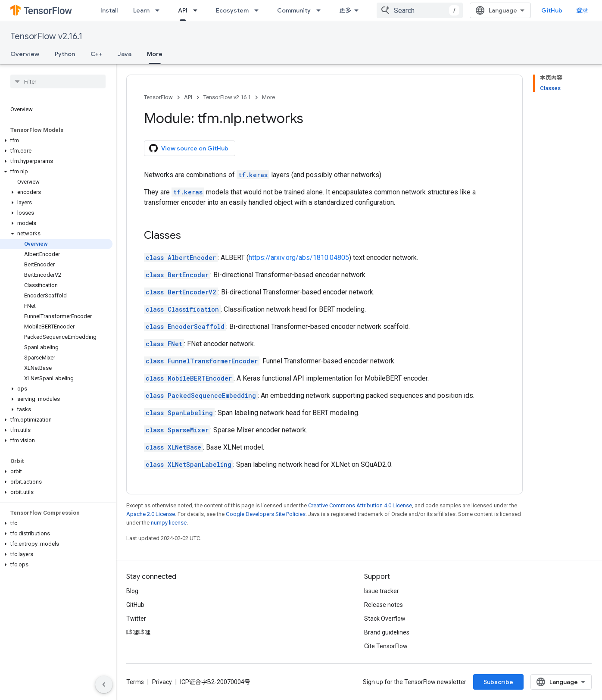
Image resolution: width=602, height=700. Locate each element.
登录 (582, 10)
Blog (132, 591)
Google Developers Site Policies (266, 514)
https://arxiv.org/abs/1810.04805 (299, 258)
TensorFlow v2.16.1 (46, 36)
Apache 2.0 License (151, 514)
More (268, 97)
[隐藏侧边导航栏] (104, 684)
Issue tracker (382, 591)
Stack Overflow (385, 619)
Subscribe (498, 682)
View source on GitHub (189, 148)
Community (294, 10)
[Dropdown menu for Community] (321, 10)
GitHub (552, 10)
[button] (56, 141)
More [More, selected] (155, 54)
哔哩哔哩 (138, 632)
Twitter (136, 619)
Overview (25, 54)
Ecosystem (232, 10)
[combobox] (420, 10)
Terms (135, 682)
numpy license (169, 523)
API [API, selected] (183, 10)
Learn (141, 10)
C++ (96, 54)
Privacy (162, 682)
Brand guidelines (387, 632)
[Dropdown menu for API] (198, 10)
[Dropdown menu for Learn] (160, 10)
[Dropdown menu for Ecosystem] (259, 10)
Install (109, 10)
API (188, 97)
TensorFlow (158, 97)
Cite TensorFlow (386, 646)
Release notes (384, 605)
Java (125, 54)
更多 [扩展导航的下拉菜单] (345, 10)
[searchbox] (58, 81)
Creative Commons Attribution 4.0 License (360, 505)
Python (65, 54)
